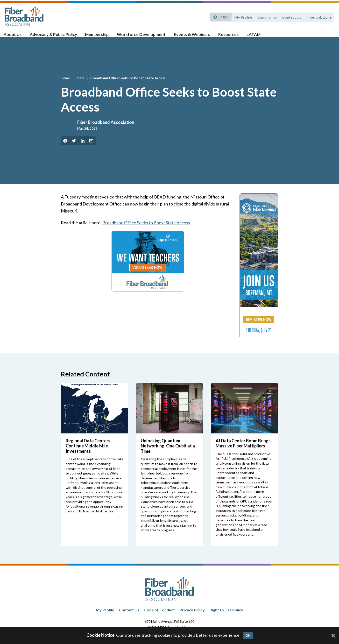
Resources (225, 37)
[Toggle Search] (328, 37)
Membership (98, 37)
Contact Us (291, 16)
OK (248, 635)
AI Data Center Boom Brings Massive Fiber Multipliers (243, 451)
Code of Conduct (159, 618)
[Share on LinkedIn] (83, 149)
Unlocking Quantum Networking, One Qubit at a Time (168, 454)
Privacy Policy (192, 618)
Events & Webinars (190, 37)
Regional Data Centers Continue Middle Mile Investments (88, 454)
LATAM (249, 37)
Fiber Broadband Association (106, 130)
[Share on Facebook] (65, 149)
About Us (17, 37)
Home (66, 86)
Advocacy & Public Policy (56, 37)
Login (222, 16)
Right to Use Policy (226, 618)
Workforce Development (141, 37)
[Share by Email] (91, 149)
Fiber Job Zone (319, 16)
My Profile (242, 16)
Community (266, 16)
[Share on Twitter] (74, 149)
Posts (80, 86)
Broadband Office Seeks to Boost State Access (146, 230)
